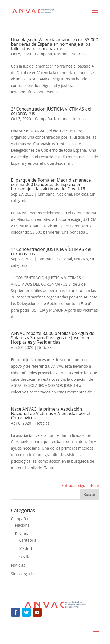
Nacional (62, 54)
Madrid (26, 548)
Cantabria (28, 540)
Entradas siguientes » (80, 485)
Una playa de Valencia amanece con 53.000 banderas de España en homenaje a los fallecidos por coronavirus (55, 44)
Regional (23, 534)
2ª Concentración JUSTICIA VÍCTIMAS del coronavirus (51, 111)
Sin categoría (23, 574)
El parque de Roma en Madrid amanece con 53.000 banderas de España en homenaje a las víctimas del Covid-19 (51, 184)
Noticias (78, 54)
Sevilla (25, 557)
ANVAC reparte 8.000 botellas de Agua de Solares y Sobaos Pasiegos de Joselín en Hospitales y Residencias (53, 338)
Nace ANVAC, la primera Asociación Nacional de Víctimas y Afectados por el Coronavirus (51, 413)
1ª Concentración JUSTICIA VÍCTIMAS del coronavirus (51, 251)
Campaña (43, 54)
